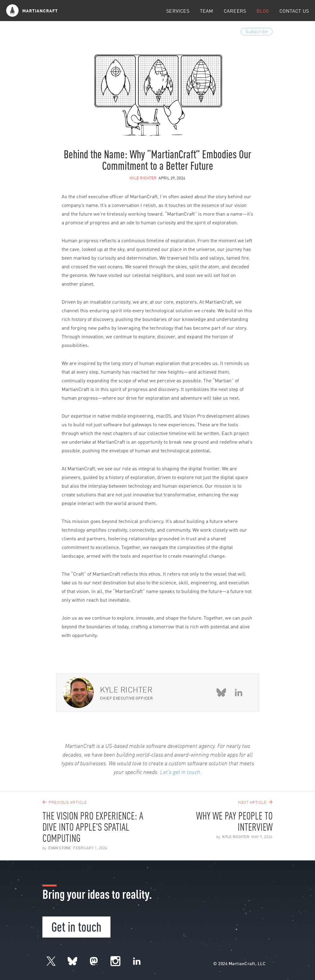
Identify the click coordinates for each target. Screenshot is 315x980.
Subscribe (257, 32)
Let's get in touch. (181, 772)
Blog (263, 11)
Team (207, 11)
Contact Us (294, 11)
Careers (235, 11)
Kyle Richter (143, 178)
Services (178, 11)
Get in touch (76, 926)
